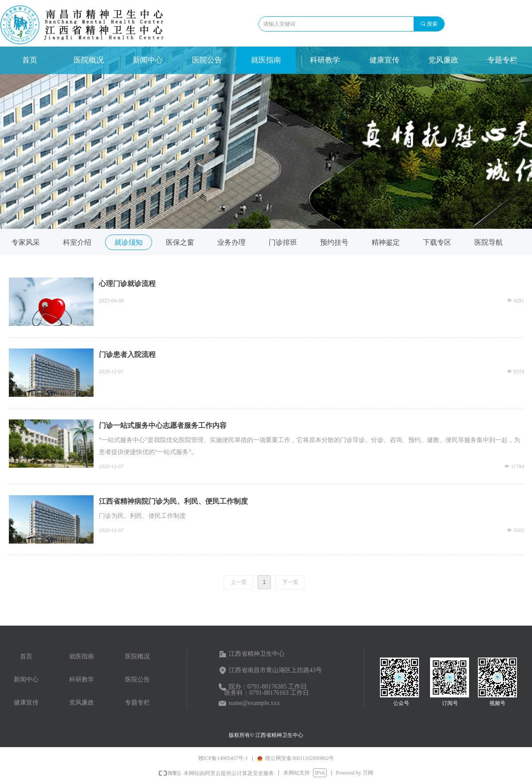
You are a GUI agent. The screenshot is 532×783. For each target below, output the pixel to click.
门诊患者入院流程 (127, 354)
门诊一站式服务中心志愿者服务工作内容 (163, 425)
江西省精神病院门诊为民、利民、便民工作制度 (173, 501)
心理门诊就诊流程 (127, 284)
